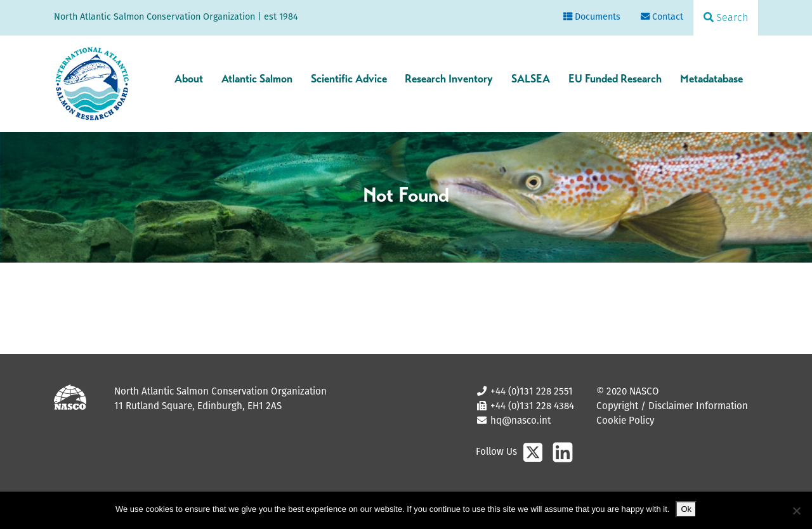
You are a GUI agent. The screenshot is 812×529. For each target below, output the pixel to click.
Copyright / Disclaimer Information (672, 406)
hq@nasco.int (519, 420)
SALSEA (531, 79)
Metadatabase (711, 79)
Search (726, 17)
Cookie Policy (625, 420)
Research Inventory (449, 79)
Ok (686, 509)
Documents (592, 16)
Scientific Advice (349, 79)
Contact (662, 16)
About (189, 79)
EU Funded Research (615, 79)
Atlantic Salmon (257, 79)
